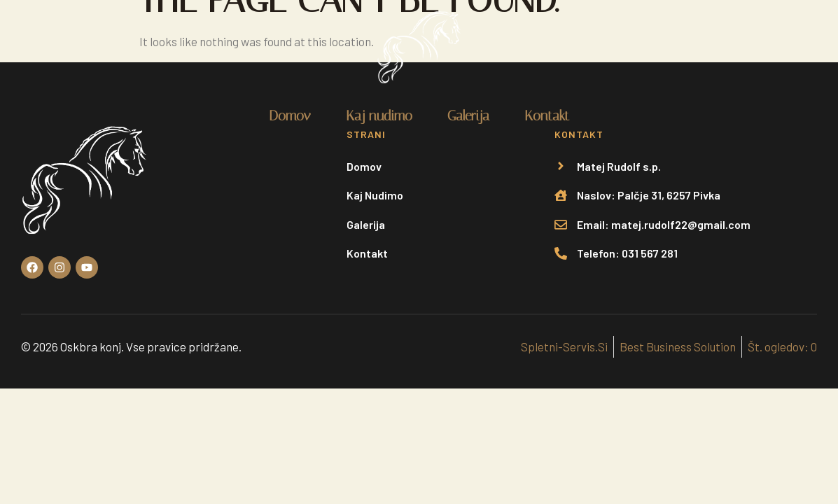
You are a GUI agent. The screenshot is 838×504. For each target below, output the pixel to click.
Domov (290, 115)
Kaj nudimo (379, 115)
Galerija (468, 115)
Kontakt (547, 115)
